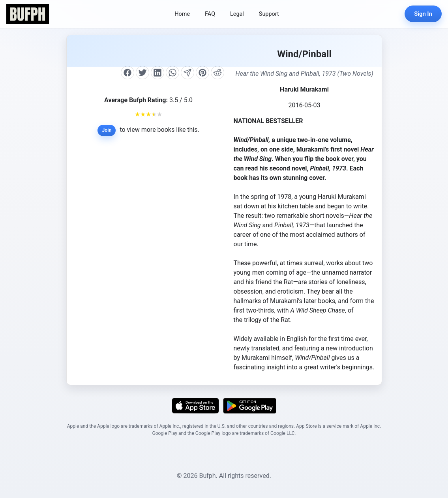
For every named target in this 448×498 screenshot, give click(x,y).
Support (269, 14)
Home (182, 14)
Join (107, 130)
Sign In (423, 14)
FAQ (210, 14)
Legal (237, 14)
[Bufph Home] (28, 14)
